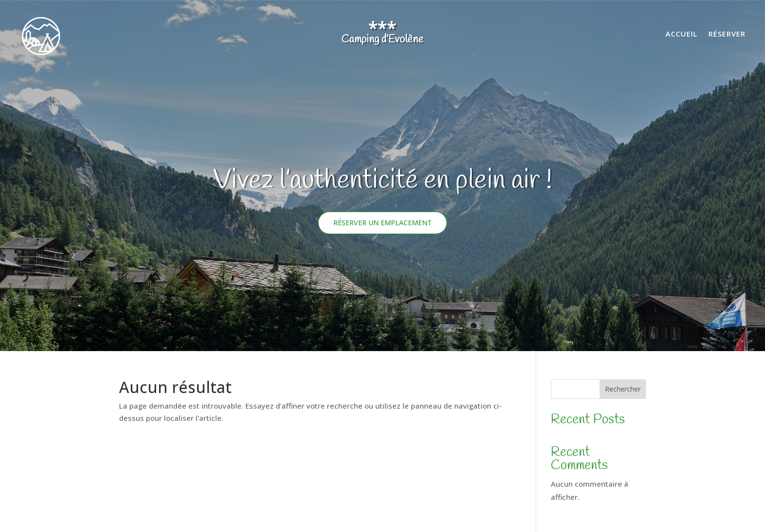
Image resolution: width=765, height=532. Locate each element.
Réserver (727, 34)
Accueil (682, 34)
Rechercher (623, 389)
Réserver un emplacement (382, 223)
